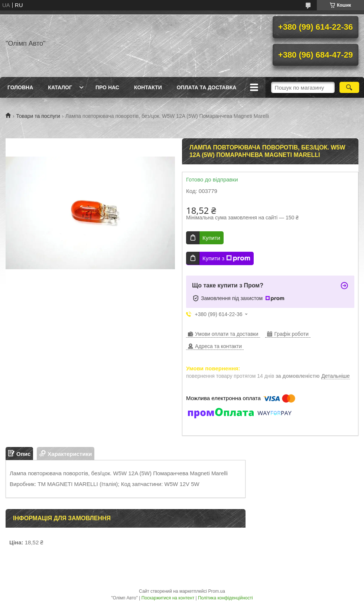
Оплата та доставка (207, 87)
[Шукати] (349, 87)
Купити (211, 238)
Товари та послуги (38, 116)
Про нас (107, 87)
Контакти (148, 87)
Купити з (226, 258)
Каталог (60, 87)
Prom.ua (217, 591)
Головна (20, 87)
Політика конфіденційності (225, 598)
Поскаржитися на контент (168, 598)
